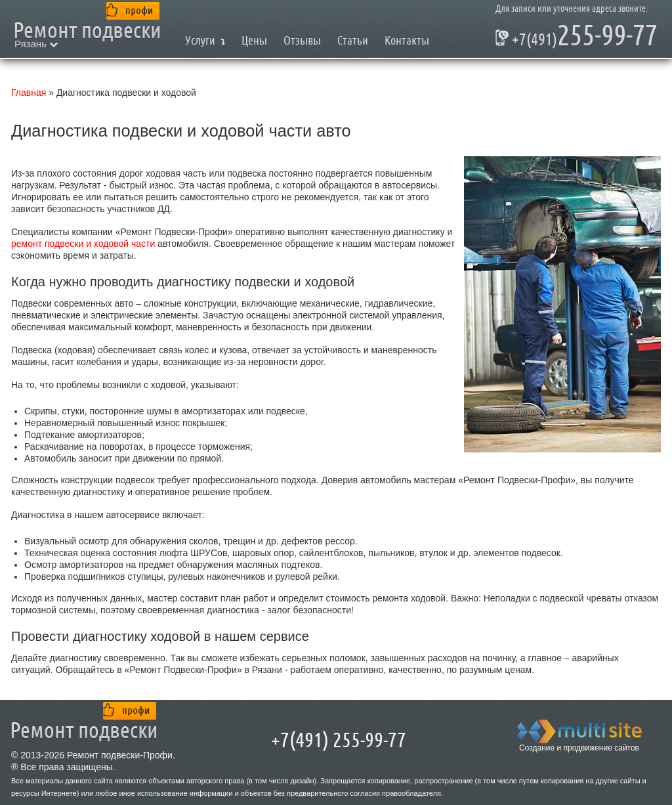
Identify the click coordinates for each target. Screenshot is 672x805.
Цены (254, 40)
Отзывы (302, 40)
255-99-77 (577, 38)
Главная (29, 93)
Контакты (407, 40)
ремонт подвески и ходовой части (83, 244)
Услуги (200, 40)
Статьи (353, 40)
